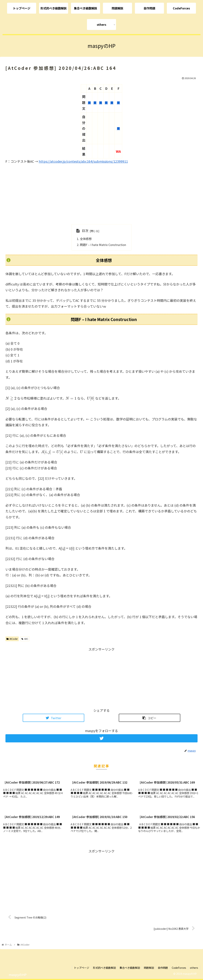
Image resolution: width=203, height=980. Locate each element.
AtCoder (12, 639)
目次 (85, 231)
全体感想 (86, 239)
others (194, 968)
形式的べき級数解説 (104, 968)
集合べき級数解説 (130, 968)
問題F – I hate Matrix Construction (103, 245)
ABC (25, 639)
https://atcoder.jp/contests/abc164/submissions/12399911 (83, 161)
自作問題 (163, 968)
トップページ (82, 968)
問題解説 (149, 968)
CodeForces (179, 968)
